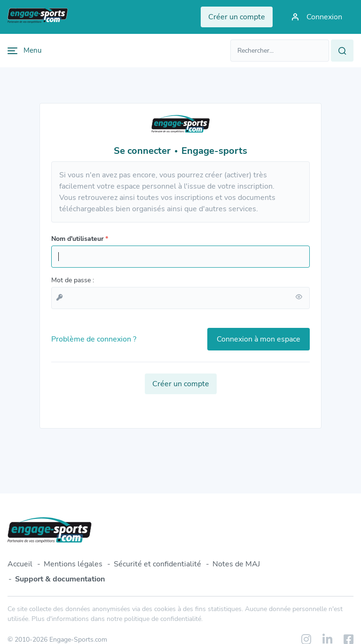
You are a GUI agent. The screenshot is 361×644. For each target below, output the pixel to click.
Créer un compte (181, 384)
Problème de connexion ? (94, 339)
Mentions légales (73, 564)
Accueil (20, 564)
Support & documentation (60, 579)
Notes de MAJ (236, 564)
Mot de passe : (73, 280)
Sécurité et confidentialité (157, 564)
